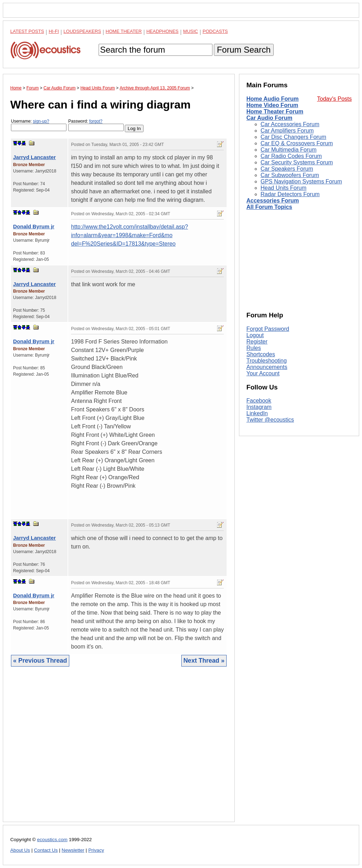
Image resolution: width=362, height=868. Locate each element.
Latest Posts (27, 31)
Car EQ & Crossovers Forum (297, 143)
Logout (255, 335)
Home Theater (124, 31)
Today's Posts (334, 99)
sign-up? (41, 121)
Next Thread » (204, 661)
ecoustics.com (52, 840)
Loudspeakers (82, 31)
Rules (254, 348)
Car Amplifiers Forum (287, 131)
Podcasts (215, 31)
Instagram (259, 407)
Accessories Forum (273, 201)
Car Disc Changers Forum (293, 137)
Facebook (259, 401)
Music (191, 31)
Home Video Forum (272, 105)
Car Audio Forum (269, 118)
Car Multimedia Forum (288, 150)
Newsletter (73, 850)
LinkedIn (257, 413)
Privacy (96, 850)
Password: (96, 125)
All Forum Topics (269, 207)
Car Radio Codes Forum (291, 156)
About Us (20, 850)
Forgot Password (268, 329)
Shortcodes (261, 354)
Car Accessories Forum (290, 124)
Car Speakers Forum (287, 169)
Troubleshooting (267, 361)
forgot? (96, 121)
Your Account (263, 373)
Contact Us (46, 850)
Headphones (162, 31)
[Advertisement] (119, 750)
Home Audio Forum (273, 99)
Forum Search (244, 50)
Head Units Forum (284, 188)
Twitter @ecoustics (270, 420)
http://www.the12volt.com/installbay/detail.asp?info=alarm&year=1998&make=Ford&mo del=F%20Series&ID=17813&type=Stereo (130, 235)
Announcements (267, 367)
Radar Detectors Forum (290, 194)
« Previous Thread (40, 661)
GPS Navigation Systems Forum (301, 181)
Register (257, 342)
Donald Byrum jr (34, 226)
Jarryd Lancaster (34, 157)
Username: (39, 125)
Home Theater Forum (275, 112)
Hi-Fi (54, 31)
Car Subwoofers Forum (290, 175)
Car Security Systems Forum (297, 162)
